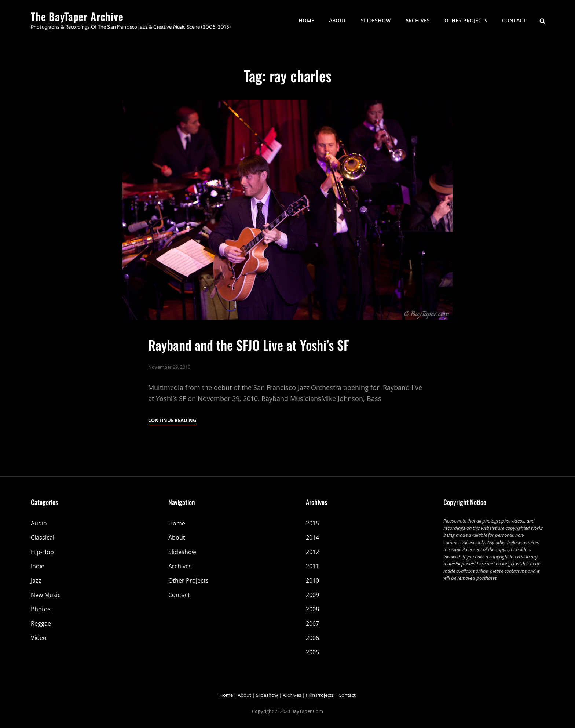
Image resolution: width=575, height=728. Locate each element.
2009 (312, 595)
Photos (41, 609)
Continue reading (172, 420)
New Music (46, 595)
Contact (514, 20)
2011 (312, 566)
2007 (312, 623)
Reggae (41, 623)
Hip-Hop (42, 552)
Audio (39, 523)
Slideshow (376, 20)
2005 (312, 652)
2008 (312, 609)
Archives (417, 20)
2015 (312, 523)
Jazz (36, 580)
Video (39, 638)
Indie (38, 566)
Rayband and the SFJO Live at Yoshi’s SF (249, 345)
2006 (312, 638)
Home (306, 20)
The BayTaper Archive (77, 16)
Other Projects (466, 20)
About (338, 20)
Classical (43, 538)
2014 (312, 538)
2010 (312, 580)
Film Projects (320, 695)
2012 (312, 552)
